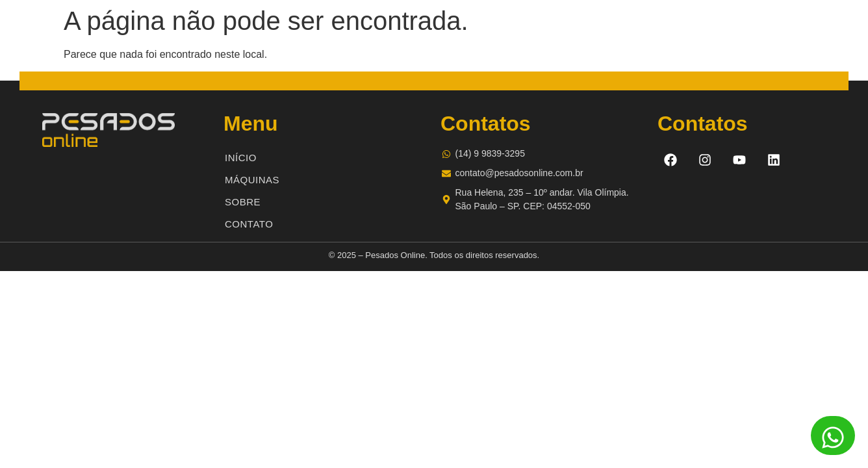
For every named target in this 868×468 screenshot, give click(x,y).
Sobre (243, 202)
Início (241, 158)
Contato (249, 224)
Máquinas (252, 180)
